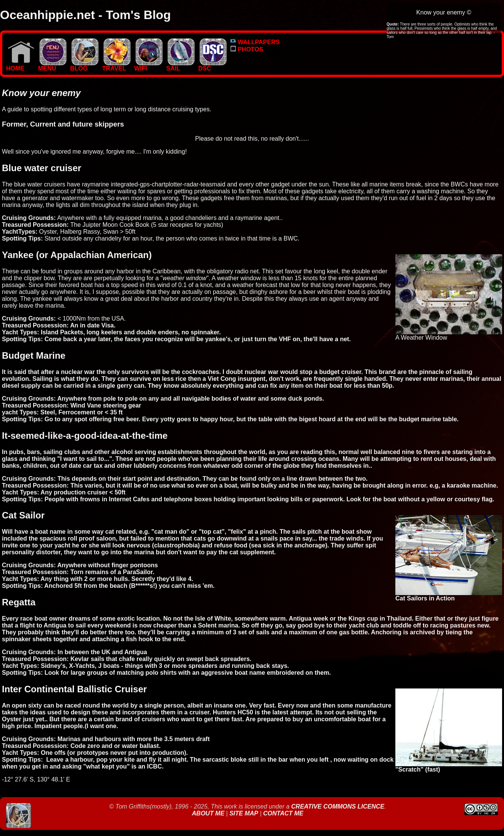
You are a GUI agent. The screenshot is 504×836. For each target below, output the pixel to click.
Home (20, 66)
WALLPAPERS (255, 42)
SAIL (180, 66)
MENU (52, 66)
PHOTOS (247, 49)
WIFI (148, 66)
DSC (212, 66)
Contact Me (283, 813)
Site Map (244, 813)
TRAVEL (116, 66)
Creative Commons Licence (338, 806)
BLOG (84, 66)
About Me (209, 813)
